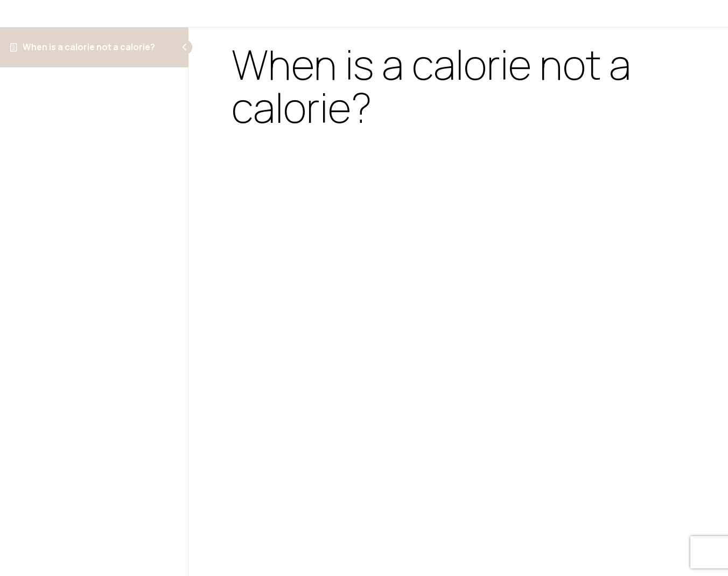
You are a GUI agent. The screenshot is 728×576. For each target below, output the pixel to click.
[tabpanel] (458, 337)
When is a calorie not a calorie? (89, 47)
